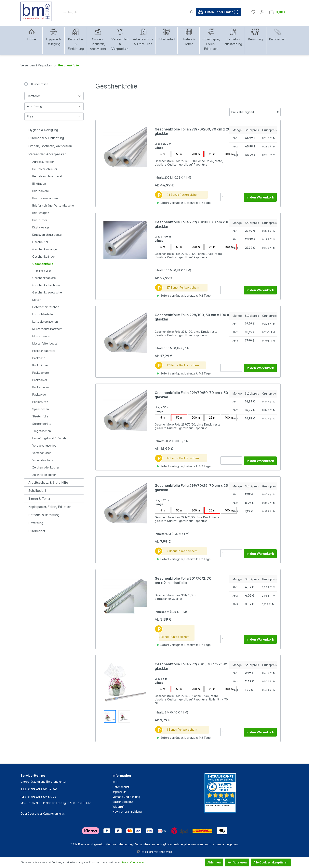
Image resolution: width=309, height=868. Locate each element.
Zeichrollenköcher (44, 475)
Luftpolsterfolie (43, 314)
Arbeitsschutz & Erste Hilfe (48, 482)
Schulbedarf (37, 491)
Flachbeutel (40, 242)
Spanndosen (41, 409)
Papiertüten (40, 402)
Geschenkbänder (44, 257)
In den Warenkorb (260, 197)
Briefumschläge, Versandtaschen (54, 205)
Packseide (39, 394)
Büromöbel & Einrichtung (46, 138)
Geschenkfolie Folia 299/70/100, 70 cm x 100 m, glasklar (196, 224)
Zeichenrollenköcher (46, 467)
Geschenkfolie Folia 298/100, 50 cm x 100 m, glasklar (193, 317)
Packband (39, 358)
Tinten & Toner (39, 499)
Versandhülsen (42, 453)
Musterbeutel (41, 336)
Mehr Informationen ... (135, 862)
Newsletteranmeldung (127, 812)
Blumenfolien (41, 84)
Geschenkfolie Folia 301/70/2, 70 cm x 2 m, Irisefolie (183, 581)
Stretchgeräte (42, 424)
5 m (163, 154)
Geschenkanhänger (45, 249)
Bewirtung (36, 523)
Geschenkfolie (43, 264)
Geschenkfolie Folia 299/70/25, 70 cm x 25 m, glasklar (194, 488)
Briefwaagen (41, 213)
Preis (54, 116)
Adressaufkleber (43, 162)
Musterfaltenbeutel (45, 343)
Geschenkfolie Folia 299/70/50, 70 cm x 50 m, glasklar (194, 395)
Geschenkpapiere (44, 278)
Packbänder (40, 365)
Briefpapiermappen (45, 198)
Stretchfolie (40, 416)
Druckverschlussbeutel (47, 235)
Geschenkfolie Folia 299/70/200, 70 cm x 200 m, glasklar (196, 131)
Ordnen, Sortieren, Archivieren (50, 146)
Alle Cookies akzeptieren (271, 862)
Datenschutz (121, 787)
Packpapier (40, 380)
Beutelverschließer (45, 169)
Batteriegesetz (123, 802)
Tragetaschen (42, 431)
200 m (196, 154)
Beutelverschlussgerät (47, 176)
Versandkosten (145, 844)
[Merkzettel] (253, 12)
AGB (115, 782)
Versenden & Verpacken (47, 154)
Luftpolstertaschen (45, 322)
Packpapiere (41, 373)
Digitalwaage (41, 227)
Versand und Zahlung (126, 797)
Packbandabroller (44, 351)
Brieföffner (40, 220)
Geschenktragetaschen (48, 292)
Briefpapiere (41, 191)
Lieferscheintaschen (46, 307)
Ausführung (54, 106)
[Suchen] (191, 12)
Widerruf (118, 807)
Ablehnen (214, 862)
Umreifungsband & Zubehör (50, 438)
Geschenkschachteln (46, 285)
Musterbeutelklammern (47, 329)
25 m (212, 154)
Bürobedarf (37, 531)
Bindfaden (39, 184)
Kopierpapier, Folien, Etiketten (50, 507)
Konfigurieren (237, 862)
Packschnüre (41, 387)
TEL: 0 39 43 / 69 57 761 (39, 789)
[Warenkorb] (278, 12)
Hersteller (54, 96)
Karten (37, 300)
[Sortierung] (255, 112)
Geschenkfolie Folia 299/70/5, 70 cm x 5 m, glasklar (192, 666)
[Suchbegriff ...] (123, 12)
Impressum (119, 792)
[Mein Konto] (262, 12)
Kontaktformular (53, 814)
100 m (229, 154)
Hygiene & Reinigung (43, 130)
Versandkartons (43, 460)
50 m (179, 154)
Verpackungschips (44, 446)
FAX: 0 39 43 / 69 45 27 (38, 797)
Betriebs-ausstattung (44, 515)
